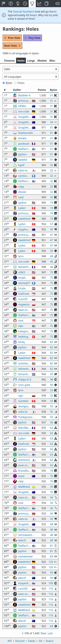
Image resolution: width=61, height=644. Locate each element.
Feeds (32, 641)
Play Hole (33, 38)
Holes (21, 61)
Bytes (7, 83)
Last (50, 633)
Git (41, 641)
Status (50, 641)
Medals (42, 61)
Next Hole (12, 46)
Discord (20, 641)
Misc (52, 61)
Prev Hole (12, 38)
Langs (31, 61)
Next (44, 633)
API (10, 641)
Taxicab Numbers (24, 12)
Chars (19, 83)
